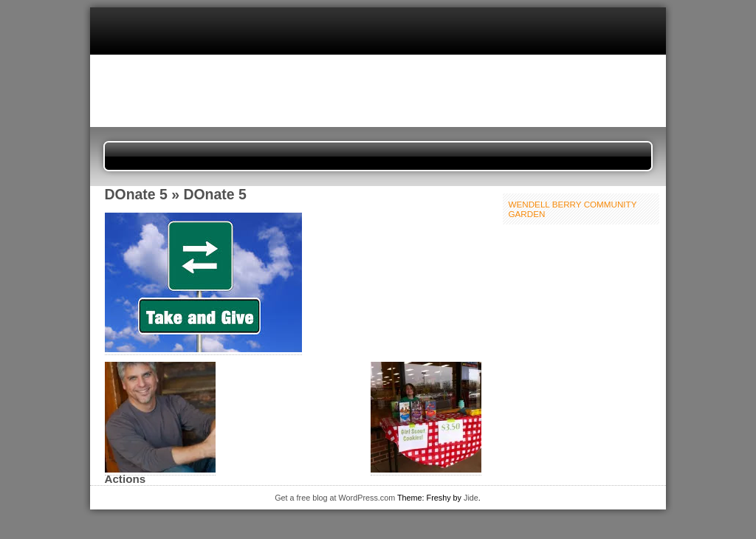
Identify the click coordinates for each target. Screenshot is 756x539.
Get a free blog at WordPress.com (335, 498)
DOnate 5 (136, 194)
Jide (471, 498)
